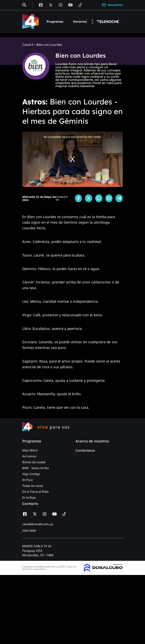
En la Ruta (29, 497)
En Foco (28, 480)
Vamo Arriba (40, 468)
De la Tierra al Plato (35, 492)
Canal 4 (28, 45)
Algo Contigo (31, 474)
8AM (25, 468)
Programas (55, 22)
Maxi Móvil (30, 450)
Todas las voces (33, 486)
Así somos (29, 456)
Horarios (80, 22)
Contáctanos (85, 450)
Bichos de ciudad (34, 462)
